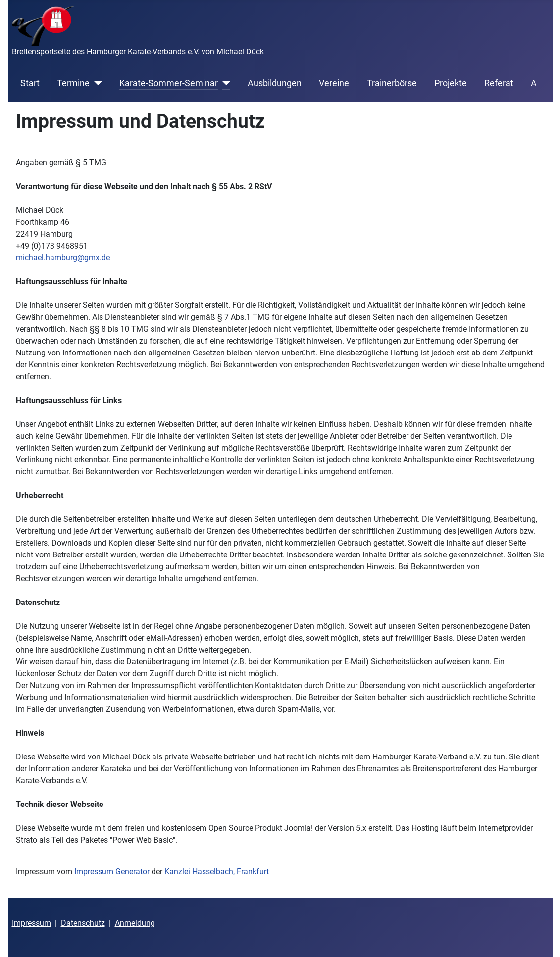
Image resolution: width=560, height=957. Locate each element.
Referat (499, 83)
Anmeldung (135, 923)
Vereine (334, 83)
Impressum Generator (112, 872)
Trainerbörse (392, 83)
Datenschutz (83, 923)
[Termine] (96, 83)
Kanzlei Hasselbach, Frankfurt (217, 872)
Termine (73, 83)
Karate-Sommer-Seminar (169, 83)
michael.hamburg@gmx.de (63, 258)
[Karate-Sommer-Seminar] (224, 83)
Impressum (31, 923)
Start (30, 83)
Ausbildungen (275, 83)
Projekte (451, 83)
